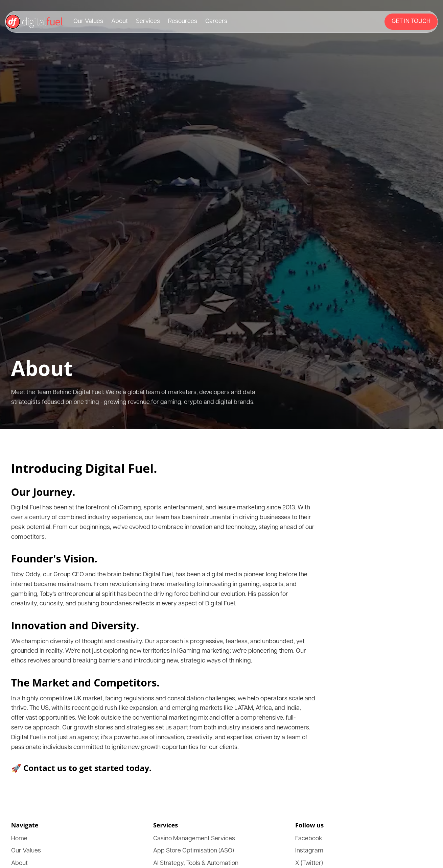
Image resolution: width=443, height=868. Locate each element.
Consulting (28, 688)
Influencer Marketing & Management (57, 627)
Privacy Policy (53, 756)
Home (23, 510)
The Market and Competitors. (43, 438)
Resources (27, 144)
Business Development (41, 664)
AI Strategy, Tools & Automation (52, 585)
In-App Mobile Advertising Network (56, 615)
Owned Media (32, 670)
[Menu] (44, 163)
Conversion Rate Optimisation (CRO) (57, 639)
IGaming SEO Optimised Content (53, 591)
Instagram (27, 720)
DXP (22, 546)
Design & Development (42, 676)
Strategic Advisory (37, 645)
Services (25, 138)
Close (11, 219)
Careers (25, 150)
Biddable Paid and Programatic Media (57, 633)
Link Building (31, 609)
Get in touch (17, 164)
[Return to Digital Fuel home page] (221, 114)
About (23, 132)
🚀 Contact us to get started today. (43, 483)
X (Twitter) (28, 726)
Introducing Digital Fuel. (46, 320)
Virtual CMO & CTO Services (49, 652)
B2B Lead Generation (40, 597)
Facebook (27, 714)
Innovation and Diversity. (37, 405)
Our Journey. (21, 335)
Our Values (28, 126)
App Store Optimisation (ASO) (50, 578)
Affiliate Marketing (37, 621)
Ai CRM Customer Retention (48, 658)
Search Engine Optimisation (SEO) (54, 682)
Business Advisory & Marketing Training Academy (72, 603)
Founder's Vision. (26, 367)
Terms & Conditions (21, 756)
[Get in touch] (34, 164)
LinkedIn (26, 732)
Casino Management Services (48, 572)
